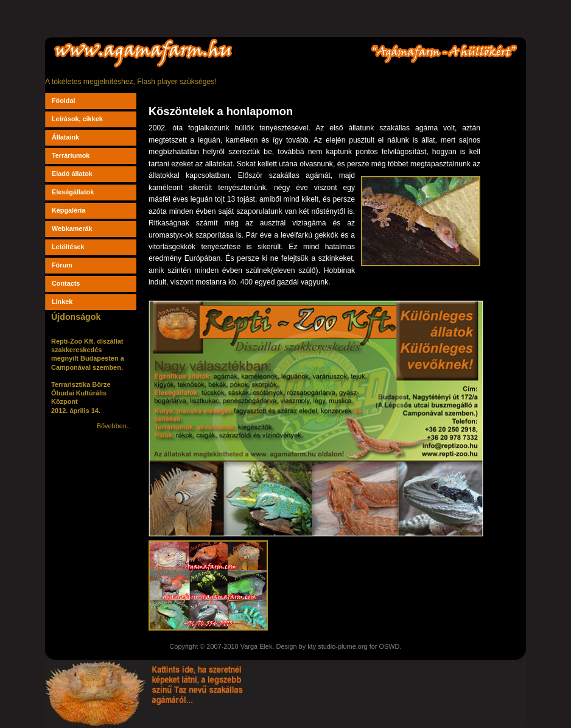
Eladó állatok (72, 174)
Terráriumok (71, 155)
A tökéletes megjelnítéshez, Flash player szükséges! (131, 82)
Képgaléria (68, 210)
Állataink (65, 137)
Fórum (62, 265)
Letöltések (68, 247)
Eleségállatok (73, 192)
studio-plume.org (342, 646)
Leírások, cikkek (77, 119)
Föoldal (64, 101)
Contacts (66, 283)
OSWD (389, 646)
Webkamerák (72, 228)
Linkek (62, 302)
